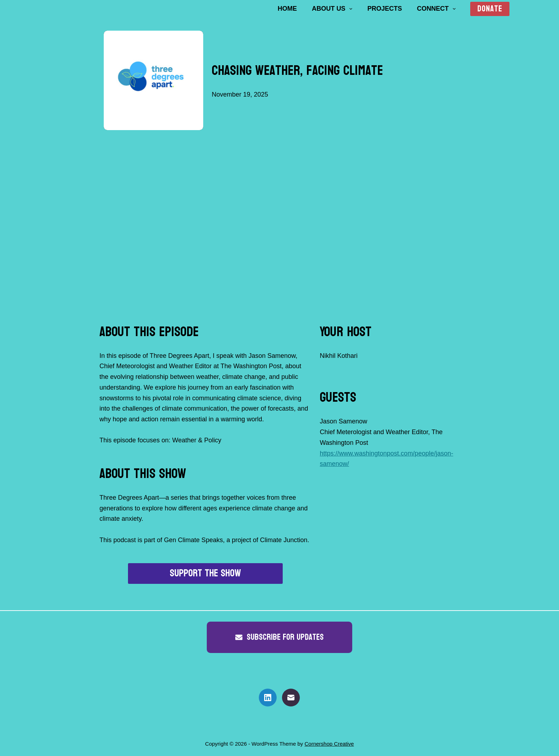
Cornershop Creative (329, 744)
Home (287, 9)
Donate (490, 9)
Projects (384, 9)
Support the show (206, 574)
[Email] (291, 698)
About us (334, 9)
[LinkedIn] (268, 698)
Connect (438, 9)
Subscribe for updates (279, 637)
